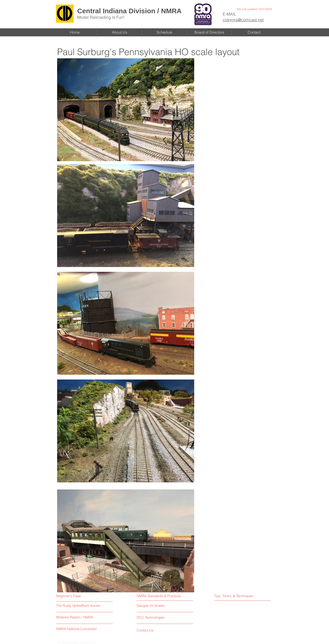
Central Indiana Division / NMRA (129, 11)
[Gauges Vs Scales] (157, 605)
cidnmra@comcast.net (243, 20)
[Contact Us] (154, 630)
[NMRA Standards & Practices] (159, 596)
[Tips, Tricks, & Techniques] (235, 596)
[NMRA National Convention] (77, 629)
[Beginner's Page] (75, 596)
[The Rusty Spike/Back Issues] (79, 605)
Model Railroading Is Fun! (101, 17)
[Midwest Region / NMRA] (75, 617)
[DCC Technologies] (151, 617)
